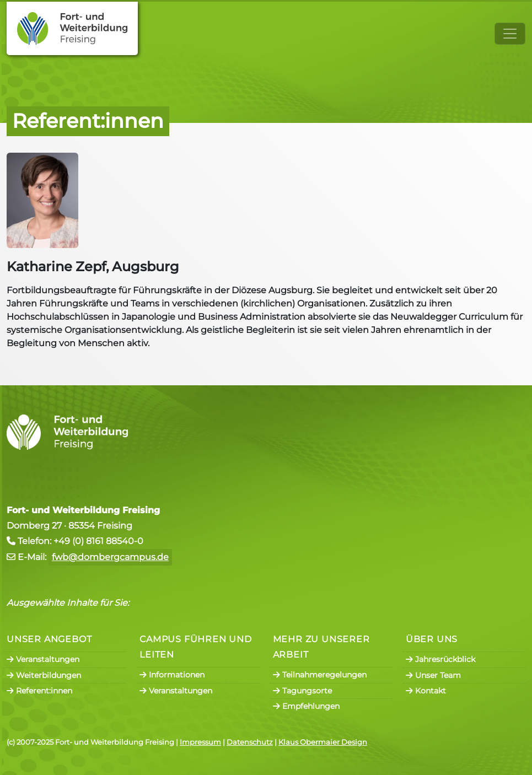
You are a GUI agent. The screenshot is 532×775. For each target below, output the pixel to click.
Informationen (172, 675)
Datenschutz (250, 742)
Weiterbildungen (44, 675)
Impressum (200, 742)
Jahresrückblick (440, 659)
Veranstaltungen (43, 659)
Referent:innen (39, 691)
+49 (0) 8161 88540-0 (98, 541)
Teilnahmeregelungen (320, 675)
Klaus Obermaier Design (323, 742)
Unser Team (433, 675)
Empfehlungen (306, 706)
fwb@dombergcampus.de (110, 557)
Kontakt (426, 691)
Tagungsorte (302, 691)
